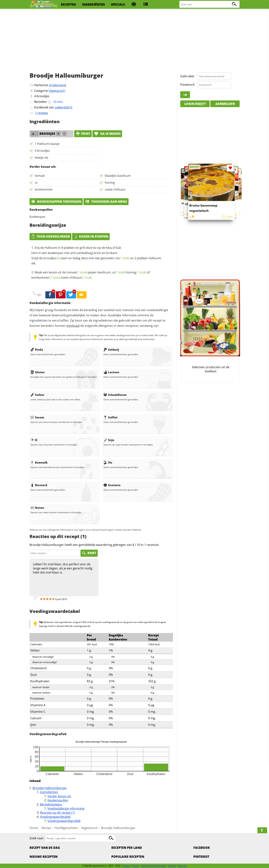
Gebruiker (187, 76)
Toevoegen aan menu (106, 202)
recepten (68, 4)
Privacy (136, 866)
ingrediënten (93, 4)
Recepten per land (127, 848)
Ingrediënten (49, 792)
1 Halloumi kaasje (47, 144)
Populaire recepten (128, 857)
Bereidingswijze (51, 804)
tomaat (40, 176)
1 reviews (41, 113)
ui (36, 183)
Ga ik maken (107, 134)
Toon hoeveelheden (50, 236)
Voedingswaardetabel (55, 817)
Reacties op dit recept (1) (57, 813)
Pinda (37, 350)
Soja (109, 440)
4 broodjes (42, 151)
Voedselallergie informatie (66, 808)
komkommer (44, 189)
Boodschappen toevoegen (56, 202)
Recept (46, 828)
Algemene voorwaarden (154, 866)
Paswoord (187, 85)
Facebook (202, 848)
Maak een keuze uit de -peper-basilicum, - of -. (91, 275)
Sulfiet (110, 417)
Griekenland (58, 85)
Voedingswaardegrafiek (64, 821)
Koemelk (39, 462)
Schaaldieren (115, 395)
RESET (89, 553)
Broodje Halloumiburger (50, 788)
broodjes (43, 96)
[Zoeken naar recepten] (210, 4)
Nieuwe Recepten (44, 857)
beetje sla (41, 158)
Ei (34, 440)
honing (110, 183)
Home (34, 828)
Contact (126, 866)
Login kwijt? (195, 104)
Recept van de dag (45, 848)
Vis (108, 462)
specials (118, 4)
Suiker (37, 395)
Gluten (38, 372)
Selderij (111, 350)
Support (172, 866)
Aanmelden (225, 104)
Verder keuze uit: (59, 796)
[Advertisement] (134, 39)
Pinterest (201, 857)
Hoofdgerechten (66, 828)
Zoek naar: (37, 838)
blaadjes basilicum (118, 176)
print (83, 134)
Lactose (111, 372)
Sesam (37, 417)
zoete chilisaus (115, 189)
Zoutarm (112, 485)
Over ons (182, 866)
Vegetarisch (57, 91)
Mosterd (39, 485)
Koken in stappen (91, 236)
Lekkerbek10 (64, 107)
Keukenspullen (58, 800)
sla (122, 258)
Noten (37, 508)
